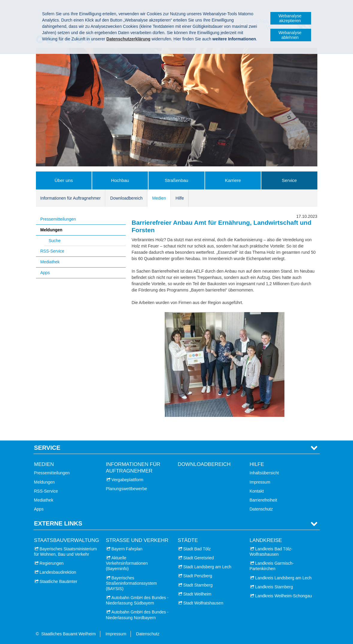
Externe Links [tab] (58, 523)
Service (289, 180)
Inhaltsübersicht (264, 473)
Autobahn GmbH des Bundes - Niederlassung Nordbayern (137, 615)
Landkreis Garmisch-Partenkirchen (272, 566)
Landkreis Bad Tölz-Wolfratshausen (271, 552)
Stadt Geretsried (199, 558)
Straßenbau (176, 180)
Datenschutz (261, 509)
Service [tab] (47, 448)
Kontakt (257, 491)
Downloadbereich (126, 198)
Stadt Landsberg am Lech (207, 567)
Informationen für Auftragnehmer (71, 198)
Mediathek (50, 262)
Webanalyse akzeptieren (290, 18)
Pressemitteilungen (58, 219)
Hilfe (180, 198)
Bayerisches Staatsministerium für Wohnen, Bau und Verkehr (66, 552)
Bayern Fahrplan (127, 549)
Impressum (260, 482)
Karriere (233, 180)
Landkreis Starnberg (274, 587)
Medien (159, 198)
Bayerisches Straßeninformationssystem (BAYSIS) (131, 583)
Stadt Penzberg (198, 576)
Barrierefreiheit (263, 500)
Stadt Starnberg (198, 585)
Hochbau (120, 180)
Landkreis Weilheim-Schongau (284, 596)
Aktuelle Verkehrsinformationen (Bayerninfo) (127, 563)
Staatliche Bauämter (58, 581)
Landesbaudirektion (58, 572)
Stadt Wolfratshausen (203, 603)
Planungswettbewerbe (127, 489)
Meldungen (51, 230)
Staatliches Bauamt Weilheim (69, 634)
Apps (45, 273)
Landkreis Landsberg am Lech (283, 578)
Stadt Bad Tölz (197, 549)
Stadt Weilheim (197, 594)
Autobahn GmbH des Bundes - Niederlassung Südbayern (137, 600)
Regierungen (51, 563)
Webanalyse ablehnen (290, 35)
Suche (55, 241)
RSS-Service (52, 251)
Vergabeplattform (127, 480)
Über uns (64, 180)
